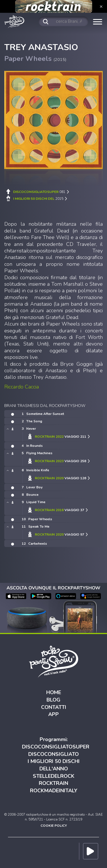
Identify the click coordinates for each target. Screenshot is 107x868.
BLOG (53, 700)
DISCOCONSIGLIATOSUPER (56, 747)
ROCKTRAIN (53, 783)
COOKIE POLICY (54, 826)
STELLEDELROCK (54, 776)
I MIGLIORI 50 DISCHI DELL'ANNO (54, 765)
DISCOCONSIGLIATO (53, 754)
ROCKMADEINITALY (54, 791)
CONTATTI (54, 707)
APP (53, 714)
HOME (54, 692)
